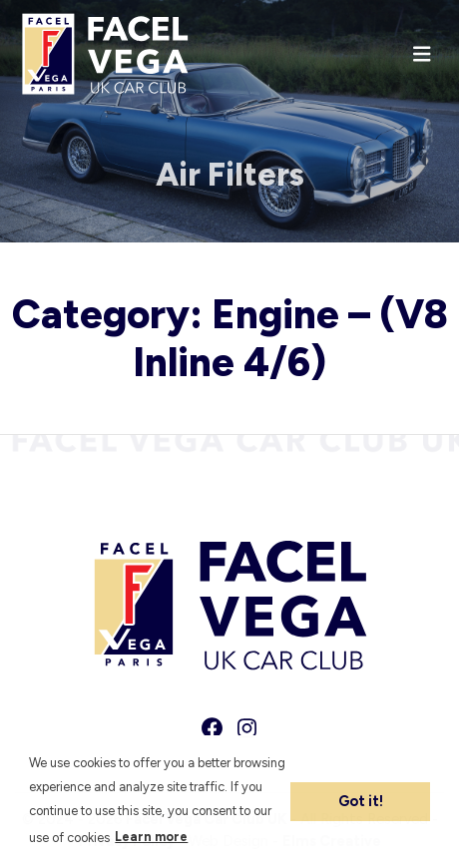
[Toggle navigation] (422, 54)
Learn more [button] (151, 837)
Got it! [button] (361, 801)
